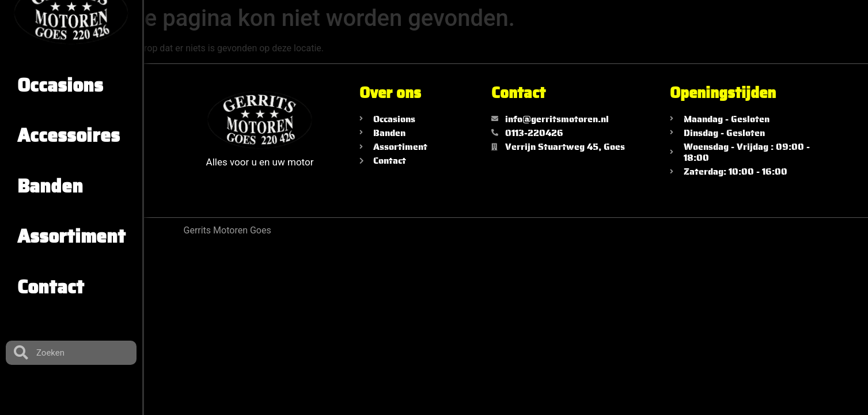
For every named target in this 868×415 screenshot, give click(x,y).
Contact (51, 287)
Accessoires (69, 135)
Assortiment (71, 236)
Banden (50, 186)
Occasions (60, 85)
